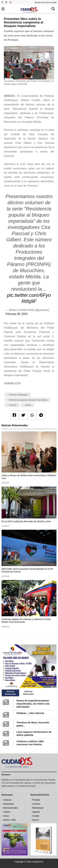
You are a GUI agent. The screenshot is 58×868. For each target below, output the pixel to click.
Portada (36, 800)
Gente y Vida (10, 820)
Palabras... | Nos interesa (30, 713)
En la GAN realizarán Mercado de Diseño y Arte (26, 521)
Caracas (7, 800)
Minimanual (38, 808)
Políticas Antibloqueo (18, 395)
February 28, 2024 (16, 314)
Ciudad (36, 816)
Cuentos (36, 804)
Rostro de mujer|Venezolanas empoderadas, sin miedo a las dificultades (33, 704)
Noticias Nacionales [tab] (29, 693)
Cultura (7, 812)
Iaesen (28, 405)
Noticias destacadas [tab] (10, 693)
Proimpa (13, 405)
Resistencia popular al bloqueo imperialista (28, 400)
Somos (36, 820)
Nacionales (9, 804)
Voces (6, 816)
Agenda (36, 812)
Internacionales (11, 808)
